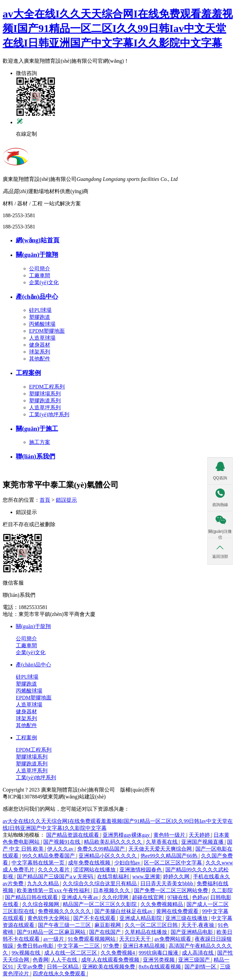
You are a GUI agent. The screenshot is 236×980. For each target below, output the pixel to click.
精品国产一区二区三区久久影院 (100, 904)
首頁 (45, 500)
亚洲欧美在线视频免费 (109, 967)
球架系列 (40, 352)
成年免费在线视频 (90, 863)
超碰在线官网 (149, 897)
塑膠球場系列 (45, 394)
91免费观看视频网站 (92, 939)
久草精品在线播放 (147, 932)
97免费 (112, 946)
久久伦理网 (116, 897)
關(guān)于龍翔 (33, 626)
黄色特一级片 (170, 835)
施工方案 (40, 442)
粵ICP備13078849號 (25, 797)
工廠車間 (40, 275)
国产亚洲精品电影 (192, 932)
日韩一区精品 (63, 967)
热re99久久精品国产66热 (170, 856)
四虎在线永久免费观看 (60, 974)
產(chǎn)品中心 (34, 665)
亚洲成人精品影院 (141, 918)
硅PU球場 (40, 310)
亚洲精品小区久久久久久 (108, 856)
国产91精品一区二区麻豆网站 (52, 932)
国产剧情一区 (201, 967)
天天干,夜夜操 (198, 925)
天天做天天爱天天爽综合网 (161, 849)
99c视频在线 (27, 953)
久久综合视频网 (41, 904)
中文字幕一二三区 (79, 946)
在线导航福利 (114, 877)
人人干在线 (65, 960)
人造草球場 (42, 338)
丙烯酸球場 (42, 324)
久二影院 (222, 890)
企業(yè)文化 (44, 282)
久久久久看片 (54, 870)
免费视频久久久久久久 (65, 911)
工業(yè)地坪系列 (49, 414)
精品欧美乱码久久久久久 (114, 842)
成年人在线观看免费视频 (111, 960)
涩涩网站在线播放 (95, 870)
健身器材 (40, 345)
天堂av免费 (31, 967)
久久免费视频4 (118, 953)
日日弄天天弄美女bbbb (167, 883)
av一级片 (54, 939)
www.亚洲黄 (147, 877)
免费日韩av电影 (36, 946)
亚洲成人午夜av (80, 897)
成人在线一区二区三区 (71, 953)
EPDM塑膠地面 (47, 331)
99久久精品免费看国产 (49, 856)
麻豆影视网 (108, 925)
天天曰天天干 (136, 939)
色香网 (41, 960)
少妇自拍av (128, 863)
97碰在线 (179, 897)
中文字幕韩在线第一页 (39, 863)
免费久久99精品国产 (102, 849)
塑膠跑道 (40, 317)
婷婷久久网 (177, 877)
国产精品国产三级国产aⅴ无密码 (56, 877)
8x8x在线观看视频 (160, 967)
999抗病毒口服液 (159, 953)
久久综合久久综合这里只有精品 (100, 883)
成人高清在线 (198, 953)
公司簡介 (40, 269)
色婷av (200, 897)
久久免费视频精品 (162, 904)
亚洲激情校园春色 (141, 870)
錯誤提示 (66, 500)
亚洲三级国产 (195, 960)
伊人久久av (61, 849)
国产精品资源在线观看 (73, 835)
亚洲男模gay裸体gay (127, 835)
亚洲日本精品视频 (145, 946)
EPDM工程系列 (47, 387)
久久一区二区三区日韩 (152, 925)
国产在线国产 (106, 932)
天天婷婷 (200, 835)
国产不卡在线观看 (95, 918)
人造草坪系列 (45, 407)
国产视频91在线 (62, 842)
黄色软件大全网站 (49, 918)
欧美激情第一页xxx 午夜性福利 (54, 890)
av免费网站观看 (173, 939)
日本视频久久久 (112, 890)
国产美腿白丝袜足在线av (124, 911)
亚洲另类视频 (159, 960)
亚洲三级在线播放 (187, 918)
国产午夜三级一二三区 (65, 925)
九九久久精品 (44, 883)
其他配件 (40, 359)
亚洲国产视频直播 (203, 842)
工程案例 (26, 738)
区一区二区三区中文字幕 (174, 863)
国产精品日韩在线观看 (32, 897)
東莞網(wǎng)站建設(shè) (77, 797)
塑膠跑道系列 (45, 401)
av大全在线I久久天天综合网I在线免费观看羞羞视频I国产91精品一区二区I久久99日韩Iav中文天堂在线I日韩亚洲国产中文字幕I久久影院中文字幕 (118, 28)
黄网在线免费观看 (178, 911)
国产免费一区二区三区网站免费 (172, 890)
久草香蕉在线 (162, 842)
